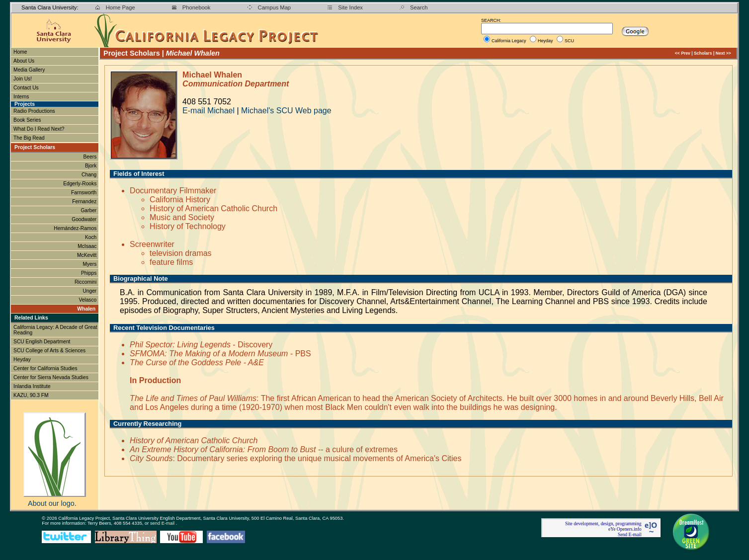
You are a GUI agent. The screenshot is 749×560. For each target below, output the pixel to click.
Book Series (27, 120)
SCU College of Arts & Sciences (49, 351)
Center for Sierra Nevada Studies (51, 377)
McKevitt (87, 255)
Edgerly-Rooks (81, 184)
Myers (90, 264)
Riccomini (86, 282)
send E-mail (163, 523)
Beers (91, 157)
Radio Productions (34, 111)
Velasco (88, 300)
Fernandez (85, 201)
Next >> (723, 53)
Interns (22, 97)
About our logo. (52, 503)
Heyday (545, 41)
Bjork (91, 166)
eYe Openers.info (625, 529)
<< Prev (683, 53)
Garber (89, 210)
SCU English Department (42, 342)
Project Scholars (35, 147)
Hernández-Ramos (76, 228)
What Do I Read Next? (39, 129)
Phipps (89, 273)
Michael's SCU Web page (286, 111)
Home (20, 52)
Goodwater (85, 219)
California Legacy (509, 41)
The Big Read (29, 138)
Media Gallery (29, 70)
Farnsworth (84, 193)
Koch (91, 237)
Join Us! (23, 79)
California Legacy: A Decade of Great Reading (55, 330)
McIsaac (88, 246)
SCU (569, 41)
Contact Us (26, 88)
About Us (24, 61)
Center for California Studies (45, 368)
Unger (90, 291)
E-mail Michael (208, 111)
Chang (90, 175)
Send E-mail (630, 534)
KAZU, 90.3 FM (31, 395)
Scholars (703, 53)
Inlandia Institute (32, 386)
